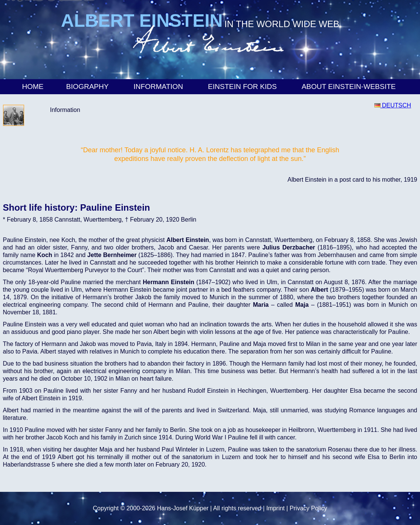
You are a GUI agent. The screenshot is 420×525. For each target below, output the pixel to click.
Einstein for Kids (244, 86)
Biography (88, 86)
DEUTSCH (393, 105)
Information (159, 86)
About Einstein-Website (350, 86)
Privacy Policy (309, 508)
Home (33, 86)
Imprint (276, 508)
